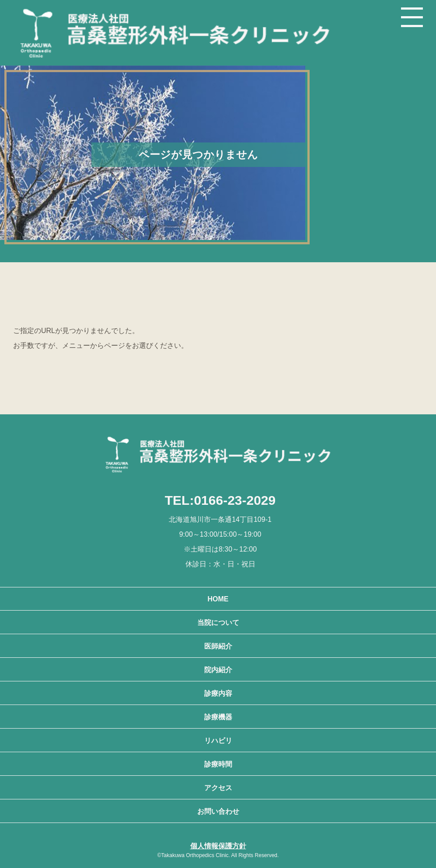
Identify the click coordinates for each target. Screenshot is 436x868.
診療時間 (218, 764)
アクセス (218, 788)
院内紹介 (218, 670)
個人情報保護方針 (218, 846)
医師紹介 (218, 646)
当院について (218, 623)
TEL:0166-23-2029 (220, 500)
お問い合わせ (218, 811)
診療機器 (218, 717)
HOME (218, 599)
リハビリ (218, 741)
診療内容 (218, 693)
